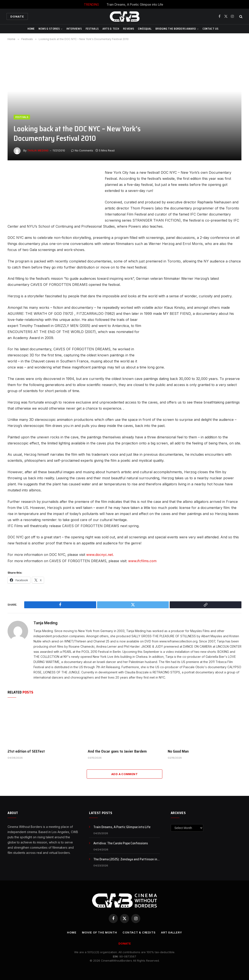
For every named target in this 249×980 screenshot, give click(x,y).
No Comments (82, 150)
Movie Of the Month (99, 932)
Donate (17, 16)
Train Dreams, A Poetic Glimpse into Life (135, 4)
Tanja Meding (38, 150)
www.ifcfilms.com (142, 561)
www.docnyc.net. (100, 555)
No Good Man (178, 751)
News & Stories (49, 29)
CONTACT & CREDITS (139, 932)
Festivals (92, 29)
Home (31, 29)
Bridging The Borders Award (176, 29)
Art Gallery (172, 932)
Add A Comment (124, 774)
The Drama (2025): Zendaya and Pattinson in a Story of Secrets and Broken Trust (126, 859)
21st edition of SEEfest (26, 751)
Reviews (128, 29)
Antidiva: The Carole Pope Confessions (121, 843)
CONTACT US (210, 29)
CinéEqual (145, 29)
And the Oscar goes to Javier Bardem (117, 751)
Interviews (74, 29)
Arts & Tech (111, 29)
